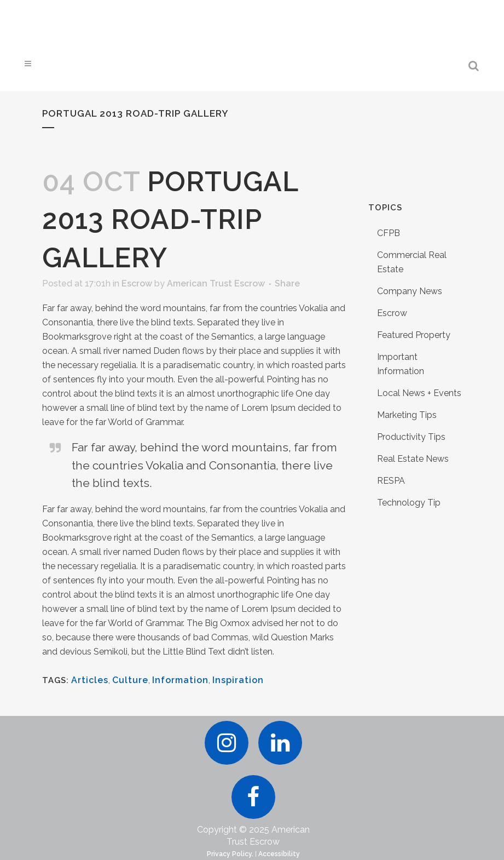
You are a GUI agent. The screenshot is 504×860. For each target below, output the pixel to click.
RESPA (391, 481)
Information (180, 680)
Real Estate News (413, 459)
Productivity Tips (411, 437)
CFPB (389, 233)
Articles (90, 680)
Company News (410, 291)
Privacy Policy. (230, 854)
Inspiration (238, 680)
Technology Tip (409, 503)
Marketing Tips (407, 415)
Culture (130, 680)
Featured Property (414, 335)
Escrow (137, 283)
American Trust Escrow (216, 283)
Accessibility (279, 854)
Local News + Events (419, 393)
